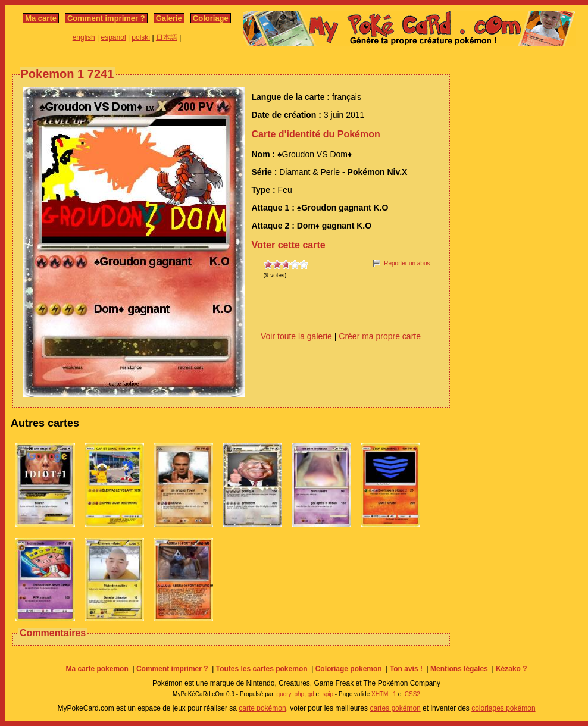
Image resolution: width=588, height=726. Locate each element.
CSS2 (412, 694)
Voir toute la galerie (296, 336)
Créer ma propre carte (380, 336)
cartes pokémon (395, 708)
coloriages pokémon (503, 708)
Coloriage (211, 18)
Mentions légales (459, 669)
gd (311, 694)
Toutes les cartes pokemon (262, 669)
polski (141, 37)
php (299, 694)
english (84, 37)
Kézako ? (512, 669)
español (114, 37)
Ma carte (41, 18)
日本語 (167, 37)
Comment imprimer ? (106, 18)
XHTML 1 (384, 694)
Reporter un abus (407, 263)
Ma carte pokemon (97, 669)
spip (328, 694)
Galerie (169, 18)
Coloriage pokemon (349, 669)
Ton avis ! (406, 669)
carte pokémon (262, 708)
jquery (283, 694)
